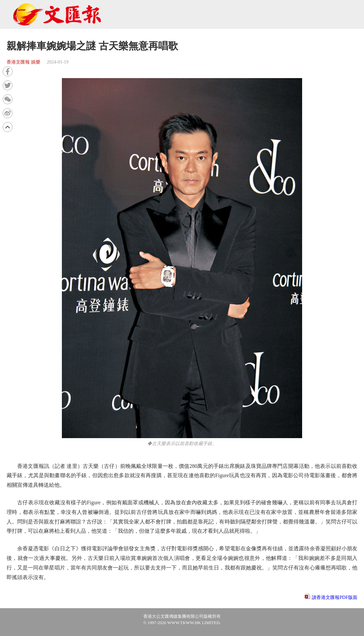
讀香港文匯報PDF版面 (335, 597)
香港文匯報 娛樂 (23, 62)
